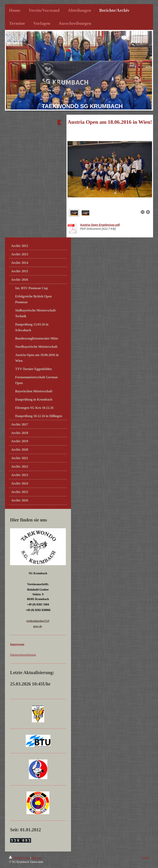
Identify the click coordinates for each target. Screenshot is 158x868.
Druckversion (20, 858)
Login (145, 858)
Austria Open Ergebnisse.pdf (100, 225)
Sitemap (36, 858)
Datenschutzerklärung (23, 655)
